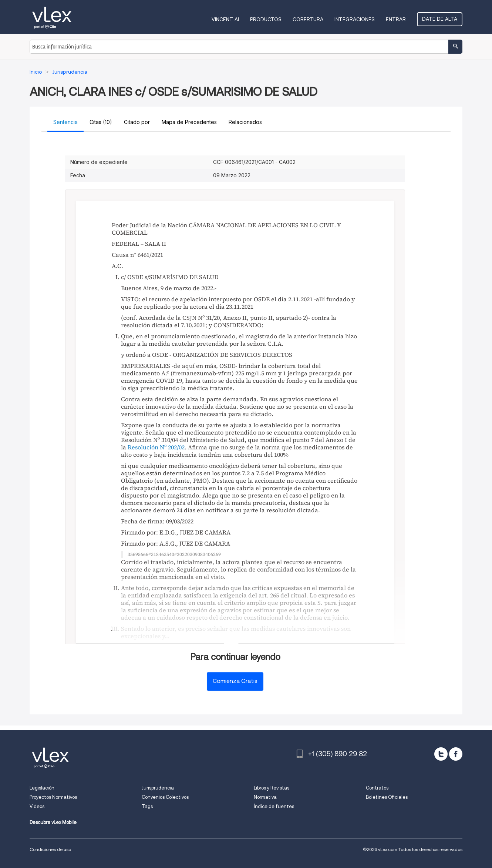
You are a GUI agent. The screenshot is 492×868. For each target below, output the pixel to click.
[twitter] (441, 754)
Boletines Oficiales (387, 797)
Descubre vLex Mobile (53, 822)
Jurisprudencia (158, 788)
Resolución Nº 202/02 (156, 447)
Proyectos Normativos (53, 797)
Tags (147, 806)
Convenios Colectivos (165, 797)
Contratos (377, 788)
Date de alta (440, 19)
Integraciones (355, 19)
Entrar (396, 19)
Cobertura (308, 19)
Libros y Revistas (272, 788)
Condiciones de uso (50, 849)
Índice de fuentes (274, 806)
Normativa (265, 797)
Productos (266, 19)
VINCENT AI (225, 19)
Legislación (42, 788)
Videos (37, 806)
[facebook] (456, 754)
